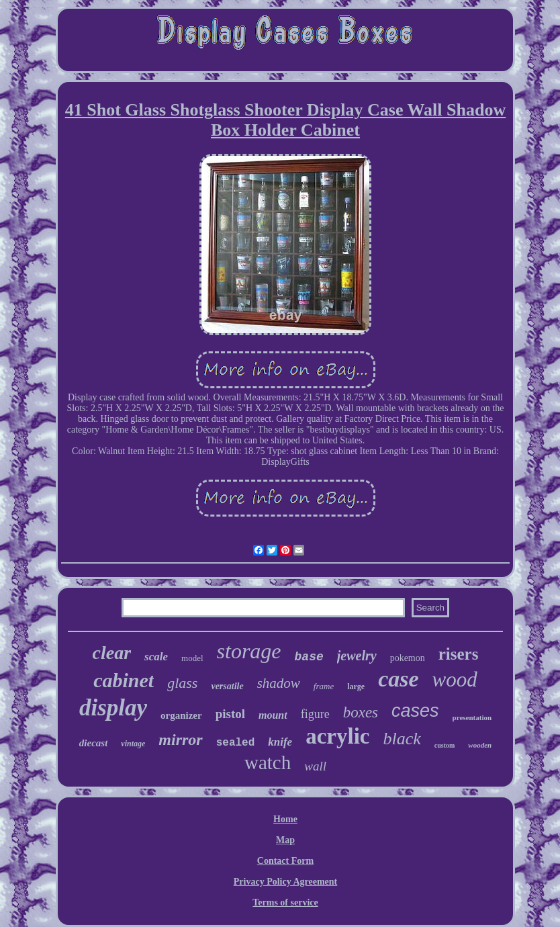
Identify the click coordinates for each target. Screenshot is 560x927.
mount (273, 715)
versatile (227, 686)
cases (415, 711)
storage (249, 651)
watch (268, 762)
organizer (181, 715)
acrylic (337, 736)
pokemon (408, 658)
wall (315, 766)
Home (285, 819)
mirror (180, 740)
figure (315, 714)
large (356, 687)
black (402, 739)
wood (455, 679)
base (309, 657)
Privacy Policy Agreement (285, 882)
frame (324, 686)
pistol (230, 714)
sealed (236, 743)
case (398, 679)
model (192, 658)
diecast (94, 743)
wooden (480, 745)
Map (285, 840)
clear (112, 653)
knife (280, 742)
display (113, 708)
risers (459, 654)
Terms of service (285, 902)
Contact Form (285, 861)
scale (156, 657)
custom (445, 745)
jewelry (357, 656)
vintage (133, 744)
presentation (472, 717)
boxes (361, 712)
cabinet (124, 680)
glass (182, 683)
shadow (279, 683)
